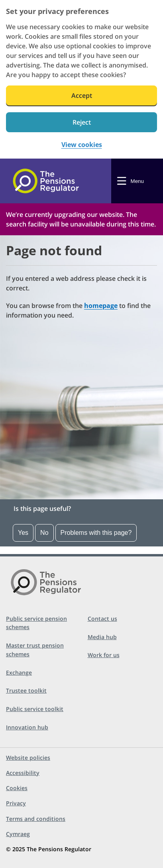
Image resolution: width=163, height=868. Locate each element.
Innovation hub (27, 727)
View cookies (82, 145)
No (44, 533)
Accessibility (23, 773)
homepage (101, 306)
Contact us (102, 619)
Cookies (17, 788)
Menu (137, 181)
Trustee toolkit (26, 690)
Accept (82, 95)
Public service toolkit (35, 709)
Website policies (28, 758)
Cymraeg (18, 834)
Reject (82, 122)
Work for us (104, 655)
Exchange (19, 672)
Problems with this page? (96, 533)
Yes (23, 533)
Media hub (102, 637)
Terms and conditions (36, 819)
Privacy (16, 803)
